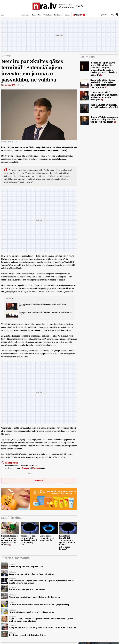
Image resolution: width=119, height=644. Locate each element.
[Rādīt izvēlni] (3, 15)
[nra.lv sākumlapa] (45, 6)
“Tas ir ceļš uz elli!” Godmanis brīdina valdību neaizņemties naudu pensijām (43, 305)
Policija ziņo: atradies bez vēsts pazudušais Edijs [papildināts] (39, 605)
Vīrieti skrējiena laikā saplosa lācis (26, 567)
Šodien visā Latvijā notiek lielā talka (27, 589)
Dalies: (30, 474)
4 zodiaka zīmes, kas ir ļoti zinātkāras (27, 635)
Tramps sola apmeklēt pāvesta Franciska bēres (32, 574)
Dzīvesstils (36, 15)
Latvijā (8, 56)
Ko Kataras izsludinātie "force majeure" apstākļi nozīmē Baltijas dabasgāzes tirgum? (67, 542)
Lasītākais (87, 57)
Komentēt (39, 480)
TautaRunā (47, 15)
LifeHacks (58, 15)
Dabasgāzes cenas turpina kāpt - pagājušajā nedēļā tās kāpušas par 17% (29, 540)
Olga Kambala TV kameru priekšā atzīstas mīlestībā (104, 106)
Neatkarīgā (25, 15)
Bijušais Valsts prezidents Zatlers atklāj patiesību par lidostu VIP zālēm (104, 119)
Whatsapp (36, 468)
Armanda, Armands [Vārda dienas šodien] (67, 7)
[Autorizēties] (116, 15)
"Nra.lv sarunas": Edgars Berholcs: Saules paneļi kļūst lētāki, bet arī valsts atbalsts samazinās (42, 582)
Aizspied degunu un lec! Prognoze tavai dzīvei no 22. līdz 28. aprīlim (42, 627)
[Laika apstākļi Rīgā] (82, 6)
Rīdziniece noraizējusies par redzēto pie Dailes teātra (35, 597)
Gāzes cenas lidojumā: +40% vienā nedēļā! (47, 538)
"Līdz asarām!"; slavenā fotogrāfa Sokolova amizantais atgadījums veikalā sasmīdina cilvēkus (41, 620)
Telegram (26, 468)
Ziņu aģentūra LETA (8, 85)
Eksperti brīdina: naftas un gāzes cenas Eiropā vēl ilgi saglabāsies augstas (10, 540)
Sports (68, 15)
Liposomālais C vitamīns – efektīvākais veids (31, 612)
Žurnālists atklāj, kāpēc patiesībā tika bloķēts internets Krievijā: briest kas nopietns (46, 313)
